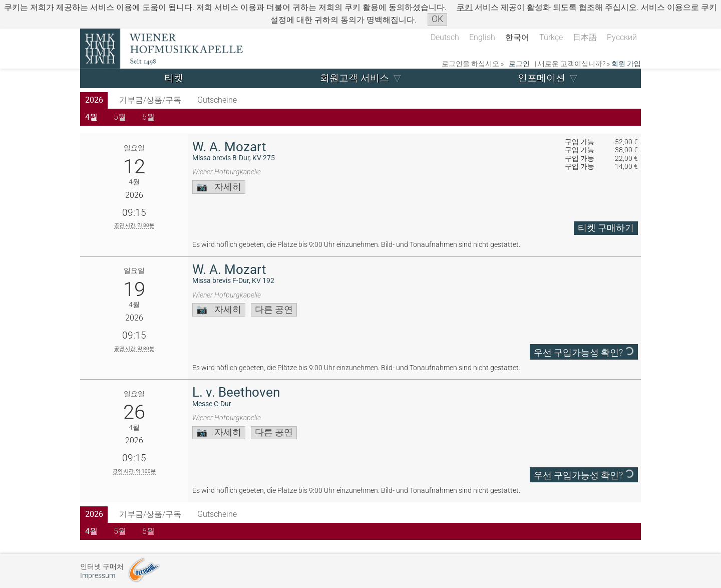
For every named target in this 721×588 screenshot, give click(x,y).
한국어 (517, 37)
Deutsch (445, 37)
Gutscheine (217, 100)
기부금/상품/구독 (150, 100)
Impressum (98, 576)
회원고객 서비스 (354, 78)
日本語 (585, 37)
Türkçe (551, 37)
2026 (94, 100)
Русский (622, 37)
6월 (148, 117)
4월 (91, 117)
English (482, 37)
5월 (120, 117)
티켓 (174, 78)
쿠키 (465, 7)
